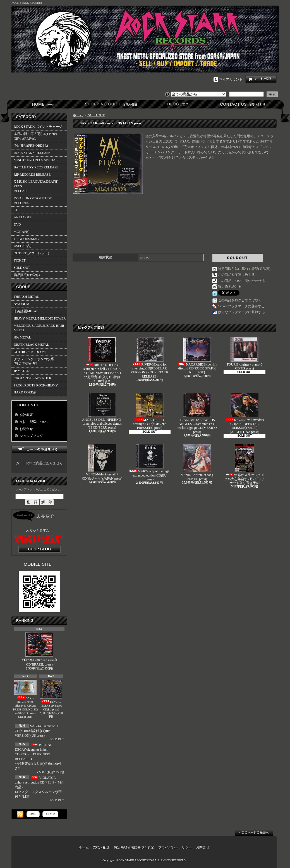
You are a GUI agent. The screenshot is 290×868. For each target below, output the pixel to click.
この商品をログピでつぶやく (240, 300)
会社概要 (26, 415)
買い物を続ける (230, 287)
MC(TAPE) (21, 232)
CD (16, 210)
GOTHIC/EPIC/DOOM (30, 352)
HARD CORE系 (25, 392)
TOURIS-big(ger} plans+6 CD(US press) (245, 354)
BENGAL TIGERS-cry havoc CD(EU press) (51, 696)
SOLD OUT (22, 268)
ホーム (45, 104)
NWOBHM (21, 304)
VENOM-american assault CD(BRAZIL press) (39, 649)
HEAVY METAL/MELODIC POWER (40, 318)
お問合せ (243, 104)
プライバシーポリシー (175, 847)
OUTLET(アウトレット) (31, 253)
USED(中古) (22, 246)
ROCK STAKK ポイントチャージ (38, 127)
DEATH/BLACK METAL (31, 345)
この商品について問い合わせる (241, 281)
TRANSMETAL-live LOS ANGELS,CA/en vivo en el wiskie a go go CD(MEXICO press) (197, 413)
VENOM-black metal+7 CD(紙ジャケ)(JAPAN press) (102, 462)
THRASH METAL (26, 297)
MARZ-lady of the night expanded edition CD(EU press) (150, 463)
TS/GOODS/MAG (26, 239)
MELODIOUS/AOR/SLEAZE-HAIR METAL (39, 328)
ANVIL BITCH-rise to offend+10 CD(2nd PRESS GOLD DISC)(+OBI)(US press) (25, 697)
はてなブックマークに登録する (241, 312)
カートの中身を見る (39, 450)
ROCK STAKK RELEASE (32, 153)
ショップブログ (177, 104)
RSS (33, 814)
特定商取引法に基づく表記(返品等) (244, 269)
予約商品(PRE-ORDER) (31, 146)
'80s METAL (22, 337)
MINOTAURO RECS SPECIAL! (36, 160)
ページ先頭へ (254, 833)
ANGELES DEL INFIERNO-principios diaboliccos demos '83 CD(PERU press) (102, 411)
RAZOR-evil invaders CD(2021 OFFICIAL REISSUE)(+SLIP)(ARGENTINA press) (245, 413)
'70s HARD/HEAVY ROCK (33, 378)
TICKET (20, 260)
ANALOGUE (23, 217)
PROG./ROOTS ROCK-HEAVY (36, 385)
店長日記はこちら (39, 549)
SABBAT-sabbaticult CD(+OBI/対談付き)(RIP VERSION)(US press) (37, 731)
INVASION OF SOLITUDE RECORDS (33, 201)
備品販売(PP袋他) (27, 275)
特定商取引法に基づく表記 (134, 847)
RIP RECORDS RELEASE (32, 175)
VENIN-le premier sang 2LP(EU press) (197, 462)
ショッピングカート (261, 79)
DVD (17, 224)
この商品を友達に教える (236, 275)
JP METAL (21, 371)
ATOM (50, 814)
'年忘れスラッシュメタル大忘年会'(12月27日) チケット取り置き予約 (244, 465)
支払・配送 (101, 847)
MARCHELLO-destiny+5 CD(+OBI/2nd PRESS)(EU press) (150, 411)
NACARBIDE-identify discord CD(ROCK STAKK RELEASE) (197, 356)
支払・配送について (111, 104)
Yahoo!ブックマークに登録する (241, 306)
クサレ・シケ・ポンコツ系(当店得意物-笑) (34, 362)
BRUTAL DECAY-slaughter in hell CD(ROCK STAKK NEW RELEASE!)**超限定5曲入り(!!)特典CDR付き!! (102, 360)
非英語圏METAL (26, 311)
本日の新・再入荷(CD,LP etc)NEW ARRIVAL (35, 136)
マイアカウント (231, 79)
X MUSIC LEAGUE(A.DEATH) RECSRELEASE (36, 186)
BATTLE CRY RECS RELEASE (36, 167)
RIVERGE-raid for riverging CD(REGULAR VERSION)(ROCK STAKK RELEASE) (149, 358)
